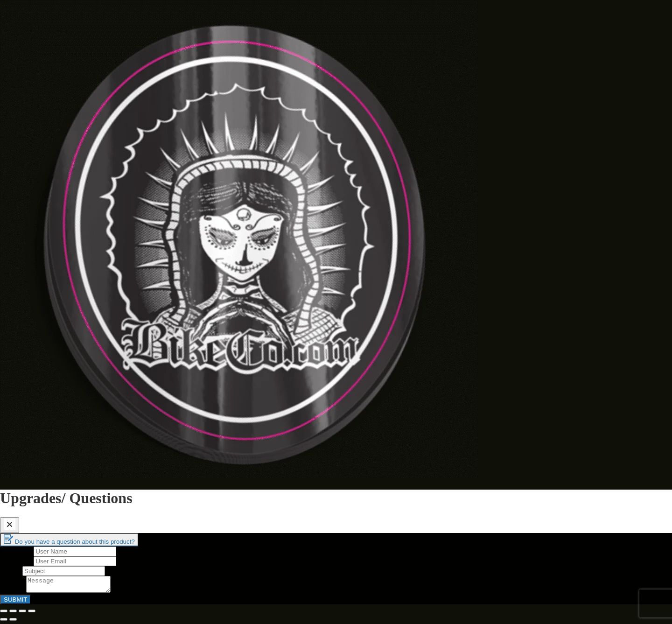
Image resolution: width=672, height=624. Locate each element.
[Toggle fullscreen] (22, 614)
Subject (11, 571)
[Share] (13, 614)
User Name (17, 551)
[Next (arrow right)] (13, 622)
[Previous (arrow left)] (4, 622)
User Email (17, 561)
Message (13, 593)
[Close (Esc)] (4, 614)
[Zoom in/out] (32, 614)
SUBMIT (15, 602)
